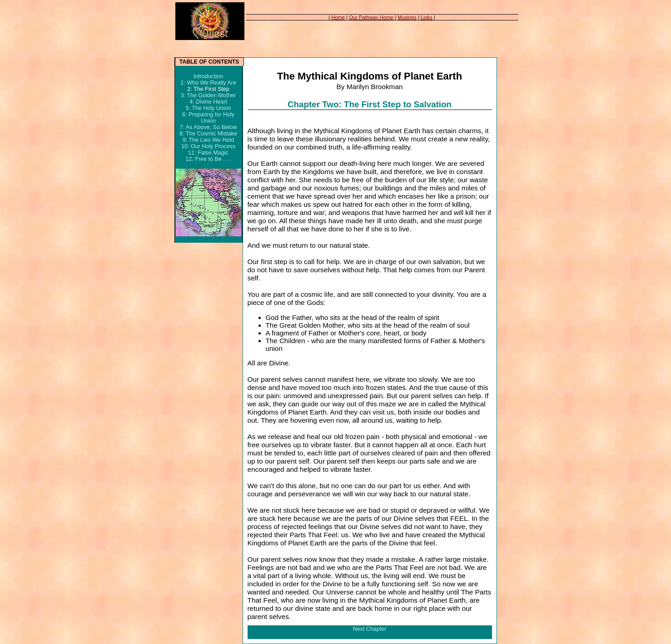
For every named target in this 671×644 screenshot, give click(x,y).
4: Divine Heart (208, 102)
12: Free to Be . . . (208, 159)
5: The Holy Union (208, 108)
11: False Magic (208, 153)
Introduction (208, 76)
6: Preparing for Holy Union (208, 118)
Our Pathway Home (371, 17)
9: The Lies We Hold (208, 140)
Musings (407, 17)
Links (427, 17)
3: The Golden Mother (209, 95)
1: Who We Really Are (208, 83)
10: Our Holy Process (208, 146)
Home (338, 17)
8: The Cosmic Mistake (208, 134)
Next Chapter (370, 629)
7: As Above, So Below (208, 127)
